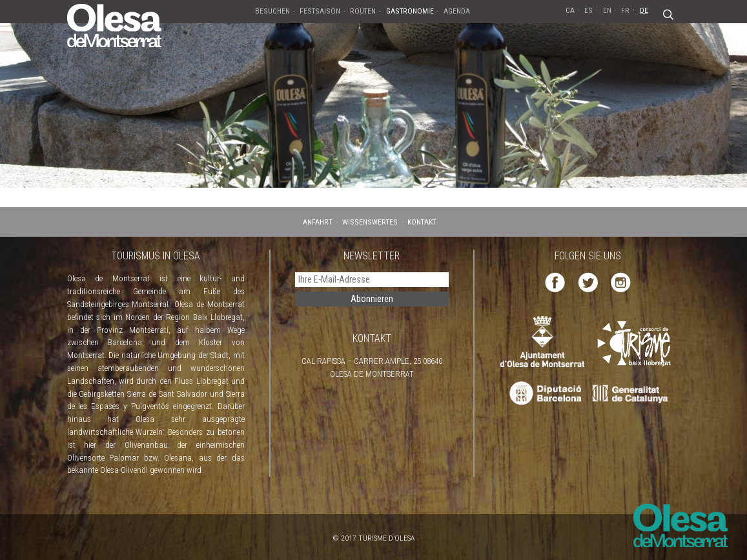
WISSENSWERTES (370, 222)
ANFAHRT (317, 222)
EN (607, 10)
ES (588, 10)
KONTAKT (422, 222)
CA (570, 10)
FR (625, 10)
